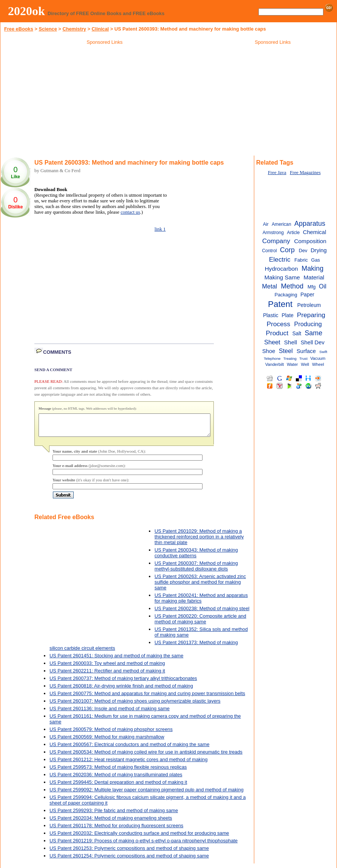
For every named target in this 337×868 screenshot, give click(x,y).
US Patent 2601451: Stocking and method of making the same (116, 660)
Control (269, 251)
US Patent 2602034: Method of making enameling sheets (111, 823)
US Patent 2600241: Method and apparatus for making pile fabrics (201, 603)
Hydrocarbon (281, 269)
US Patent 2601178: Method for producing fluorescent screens (116, 830)
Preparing (311, 315)
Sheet (272, 342)
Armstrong (273, 233)
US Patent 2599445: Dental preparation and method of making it (118, 787)
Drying (319, 250)
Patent (280, 304)
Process (278, 324)
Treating (290, 358)
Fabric (301, 260)
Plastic (271, 315)
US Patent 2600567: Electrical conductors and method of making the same (129, 749)
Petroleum (309, 305)
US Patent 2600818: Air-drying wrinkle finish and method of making (121, 690)
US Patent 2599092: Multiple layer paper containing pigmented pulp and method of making (147, 794)
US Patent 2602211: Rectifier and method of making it (107, 675)
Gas (315, 260)
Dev (303, 251)
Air (266, 224)
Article (294, 233)
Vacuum (318, 358)
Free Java (277, 173)
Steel (286, 351)
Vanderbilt (274, 364)
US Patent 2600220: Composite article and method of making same (200, 623)
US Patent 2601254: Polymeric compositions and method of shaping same (129, 860)
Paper (307, 295)
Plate (288, 315)
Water (292, 364)
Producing (308, 324)
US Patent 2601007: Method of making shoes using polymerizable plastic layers (135, 705)
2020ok (26, 11)
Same (313, 333)
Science (48, 29)
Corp (287, 250)
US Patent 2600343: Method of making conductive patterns (196, 557)
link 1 (160, 229)
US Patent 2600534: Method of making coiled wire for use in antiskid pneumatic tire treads (146, 756)
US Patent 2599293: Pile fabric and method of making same (114, 815)
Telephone (272, 358)
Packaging (286, 295)
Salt (297, 334)
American (281, 224)
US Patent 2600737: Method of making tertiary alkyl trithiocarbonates (123, 683)
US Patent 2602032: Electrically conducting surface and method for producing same (139, 838)
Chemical (315, 232)
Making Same (282, 277)
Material (314, 277)
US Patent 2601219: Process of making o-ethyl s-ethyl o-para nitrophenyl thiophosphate (144, 845)
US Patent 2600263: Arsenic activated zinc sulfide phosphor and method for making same (200, 587)
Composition (310, 241)
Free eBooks (19, 29)
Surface (306, 351)
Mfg (311, 287)
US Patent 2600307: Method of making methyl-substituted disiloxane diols (196, 570)
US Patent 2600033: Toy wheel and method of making (107, 668)
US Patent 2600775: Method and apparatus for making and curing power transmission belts (147, 698)
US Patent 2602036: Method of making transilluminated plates (116, 779)
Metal (270, 286)
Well (305, 364)
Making (312, 268)
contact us (130, 212)
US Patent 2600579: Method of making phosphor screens (111, 734)
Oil (323, 286)
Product (277, 333)
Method (292, 286)
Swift (323, 352)
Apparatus (310, 224)
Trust (303, 358)
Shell (291, 342)
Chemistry (74, 29)
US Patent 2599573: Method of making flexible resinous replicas (118, 772)
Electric (280, 259)
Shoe (269, 351)
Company (276, 241)
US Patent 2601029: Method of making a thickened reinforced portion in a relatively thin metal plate (199, 541)
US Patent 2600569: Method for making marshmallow (107, 741)
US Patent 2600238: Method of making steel (202, 613)
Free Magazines (305, 173)
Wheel (318, 364)
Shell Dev (313, 342)
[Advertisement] (105, 102)
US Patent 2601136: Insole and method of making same (110, 713)
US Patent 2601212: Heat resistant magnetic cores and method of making (128, 764)
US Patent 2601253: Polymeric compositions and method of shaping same (129, 853)
